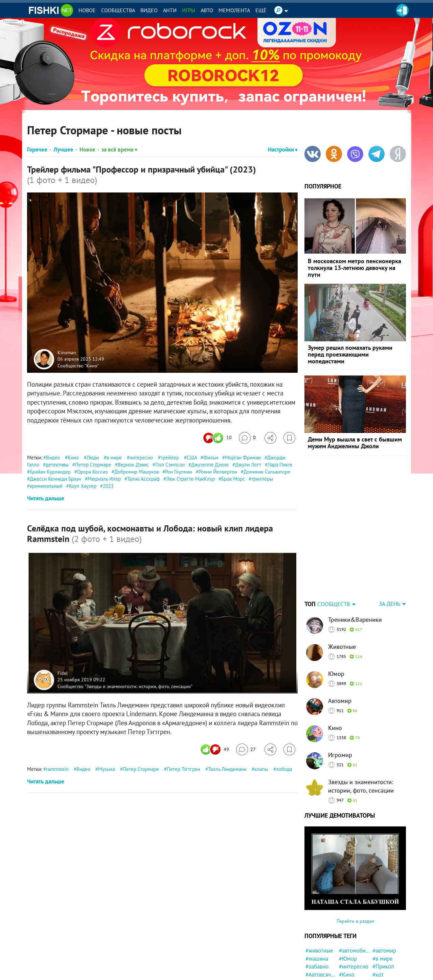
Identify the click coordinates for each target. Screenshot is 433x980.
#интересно (354, 924)
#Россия (316, 940)
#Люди (347, 949)
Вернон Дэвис (133, 465)
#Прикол (383, 924)
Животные (342, 604)
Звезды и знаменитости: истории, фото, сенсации (361, 744)
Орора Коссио (93, 472)
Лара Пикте (280, 465)
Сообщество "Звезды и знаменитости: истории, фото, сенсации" (125, 686)
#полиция (317, 973)
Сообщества (118, 10)
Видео (149, 10)
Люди (93, 458)
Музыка (107, 769)
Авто (207, 10)
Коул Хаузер (83, 486)
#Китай (381, 940)
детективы (57, 465)
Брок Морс (233, 479)
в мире (114, 458)
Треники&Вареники (355, 577)
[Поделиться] (270, 438)
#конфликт (386, 957)
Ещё (261, 10)
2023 (108, 486)
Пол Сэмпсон (170, 465)
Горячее (37, 150)
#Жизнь (315, 957)
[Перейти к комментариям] (247, 438)
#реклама (318, 964)
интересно (141, 458)
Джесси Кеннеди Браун (55, 479)
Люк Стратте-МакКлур (190, 479)
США (192, 458)
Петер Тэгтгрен (184, 769)
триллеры (262, 479)
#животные (319, 908)
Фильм (211, 458)
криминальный (46, 486)
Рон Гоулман (179, 472)
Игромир (340, 713)
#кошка (315, 949)
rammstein (57, 769)
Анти (170, 10)
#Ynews (348, 957)
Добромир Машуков (136, 472)
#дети (380, 949)
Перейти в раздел (355, 879)
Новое (87, 10)
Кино (73, 458)
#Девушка (385, 964)
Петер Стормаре (93, 465)
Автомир (340, 658)
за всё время (119, 150)
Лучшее (63, 150)
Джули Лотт (248, 465)
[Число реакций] (218, 438)
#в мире (383, 916)
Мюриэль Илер (104, 479)
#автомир (384, 908)
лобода (284, 769)
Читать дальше (46, 498)
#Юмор (348, 916)
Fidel (63, 673)
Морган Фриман (243, 458)
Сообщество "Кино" (78, 365)
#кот (378, 932)
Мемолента (234, 10)
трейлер (170, 458)
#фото (380, 973)
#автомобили (355, 908)
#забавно (317, 924)
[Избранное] (289, 438)
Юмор (336, 631)
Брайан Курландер (50, 472)
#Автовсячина (321, 932)
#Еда (345, 973)
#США (346, 940)
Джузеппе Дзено (210, 465)
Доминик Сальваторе (267, 472)
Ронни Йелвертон (218, 472)
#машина (317, 916)
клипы (261, 769)
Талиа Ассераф (143, 479)
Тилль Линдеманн (227, 769)
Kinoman (67, 352)
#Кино (347, 932)
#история (350, 964)
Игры (189, 10)
